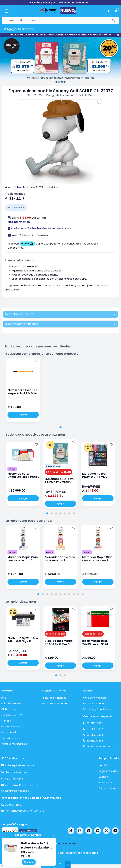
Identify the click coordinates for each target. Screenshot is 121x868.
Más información (19, 222)
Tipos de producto (12, 738)
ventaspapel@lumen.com (102, 746)
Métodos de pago (93, 704)
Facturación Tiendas (54, 698)
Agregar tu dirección (19, 29)
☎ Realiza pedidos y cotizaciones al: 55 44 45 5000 (58, 2)
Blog (4, 698)
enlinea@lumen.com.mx (20, 765)
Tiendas (6, 721)
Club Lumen (8, 709)
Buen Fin (104, 777)
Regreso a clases (109, 771)
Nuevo (12, 469)
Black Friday (106, 783)
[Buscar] (113, 20)
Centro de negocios (17, 791)
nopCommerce (68, 844)
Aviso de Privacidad (94, 698)
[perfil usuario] (109, 11)
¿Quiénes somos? (12, 715)
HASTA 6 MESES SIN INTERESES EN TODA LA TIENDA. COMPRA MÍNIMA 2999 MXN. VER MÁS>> (61, 35)
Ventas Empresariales (14, 744)
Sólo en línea (53, 466)
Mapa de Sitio (9, 732)
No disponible (16, 208)
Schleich (19, 187)
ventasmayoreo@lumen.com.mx (25, 811)
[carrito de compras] (116, 11)
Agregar (23, 415)
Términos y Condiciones (97, 709)
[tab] (60, 427)
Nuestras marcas (11, 727)
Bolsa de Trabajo (11, 704)
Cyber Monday (107, 788)
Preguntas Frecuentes (55, 704)
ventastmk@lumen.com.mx (22, 785)
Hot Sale (104, 765)
